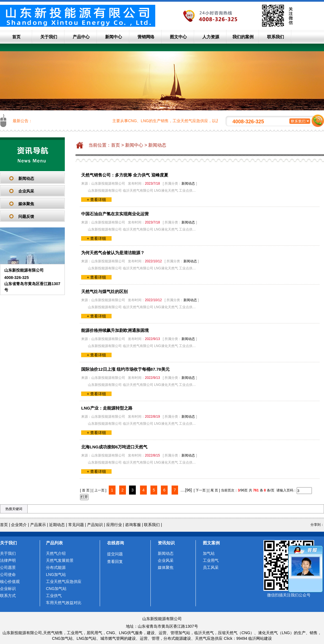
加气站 (209, 553)
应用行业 (114, 525)
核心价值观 (10, 582)
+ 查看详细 (96, 200)
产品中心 (81, 37)
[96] (188, 490)
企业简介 (19, 525)
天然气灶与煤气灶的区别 (104, 291)
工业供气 (54, 596)
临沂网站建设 (260, 638)
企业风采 (26, 191)
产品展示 (38, 525)
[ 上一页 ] (99, 490)
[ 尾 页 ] (214, 490)
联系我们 (276, 37)
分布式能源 (56, 567)
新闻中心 (114, 37)
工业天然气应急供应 (64, 582)
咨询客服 (133, 525)
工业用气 (211, 560)
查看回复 (115, 562)
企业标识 (8, 589)
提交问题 (115, 554)
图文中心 (178, 37)
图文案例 (211, 543)
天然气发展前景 (60, 560)
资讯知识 (166, 543)
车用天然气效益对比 (64, 603)
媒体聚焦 (26, 204)
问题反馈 (26, 216)
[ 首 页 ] (86, 490)
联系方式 (8, 596)
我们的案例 (243, 37)
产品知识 (95, 525)
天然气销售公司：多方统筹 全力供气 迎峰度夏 (125, 175)
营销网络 (146, 37)
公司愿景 (8, 567)
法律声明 (8, 560)
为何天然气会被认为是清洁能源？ (113, 253)
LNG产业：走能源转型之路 (107, 408)
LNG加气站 (56, 574)
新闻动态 (26, 178)
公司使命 (8, 574)
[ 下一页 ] (200, 490)
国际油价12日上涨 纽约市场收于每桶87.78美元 (125, 369)
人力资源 (211, 37)
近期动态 (57, 525)
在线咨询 (116, 543)
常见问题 (76, 525)
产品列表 (54, 543)
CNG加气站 (56, 589)
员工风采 (211, 567)
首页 (16, 37)
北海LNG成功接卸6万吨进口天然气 (114, 447)
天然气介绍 (56, 553)
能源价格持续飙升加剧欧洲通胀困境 (115, 330)
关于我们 (49, 37)
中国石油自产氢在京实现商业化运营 (115, 214)
